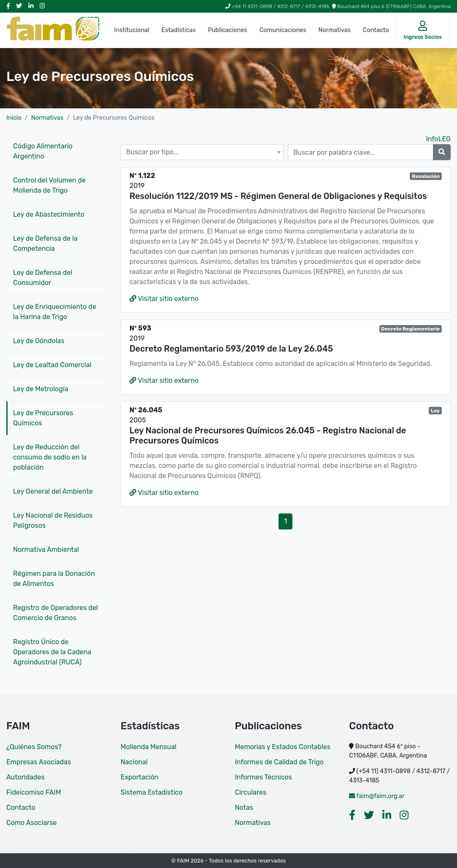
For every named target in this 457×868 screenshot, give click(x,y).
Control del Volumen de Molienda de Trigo (49, 185)
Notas (244, 808)
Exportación (140, 777)
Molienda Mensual (149, 747)
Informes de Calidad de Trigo (280, 762)
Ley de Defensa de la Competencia (45, 243)
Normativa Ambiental (46, 550)
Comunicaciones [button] (283, 30)
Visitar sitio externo (164, 299)
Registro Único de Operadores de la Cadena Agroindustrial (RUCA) (52, 652)
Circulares (251, 792)
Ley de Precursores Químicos (43, 418)
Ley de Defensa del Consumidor (43, 278)
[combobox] (202, 152)
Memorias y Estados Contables (283, 747)
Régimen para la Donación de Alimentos (54, 579)
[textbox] (202, 152)
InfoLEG (438, 139)
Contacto (376, 30)
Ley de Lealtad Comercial (52, 365)
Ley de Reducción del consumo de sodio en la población (50, 457)
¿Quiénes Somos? (34, 747)
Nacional (134, 762)
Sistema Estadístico (152, 792)
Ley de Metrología (41, 389)
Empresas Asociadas (39, 762)
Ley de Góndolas (39, 341)
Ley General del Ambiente (53, 491)
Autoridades (26, 777)
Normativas (335, 30)
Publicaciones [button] (228, 30)
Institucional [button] (132, 30)
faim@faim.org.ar (377, 796)
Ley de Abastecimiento (49, 214)
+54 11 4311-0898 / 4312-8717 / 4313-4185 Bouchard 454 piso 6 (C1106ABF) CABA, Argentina (338, 6)
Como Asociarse (32, 823)
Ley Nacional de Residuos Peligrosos (53, 520)
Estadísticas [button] (179, 30)
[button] (423, 30)
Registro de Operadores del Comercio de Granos (55, 613)
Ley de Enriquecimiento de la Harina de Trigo (55, 312)
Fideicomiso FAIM (34, 792)
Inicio (14, 118)
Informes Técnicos (264, 777)
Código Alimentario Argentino (43, 151)
